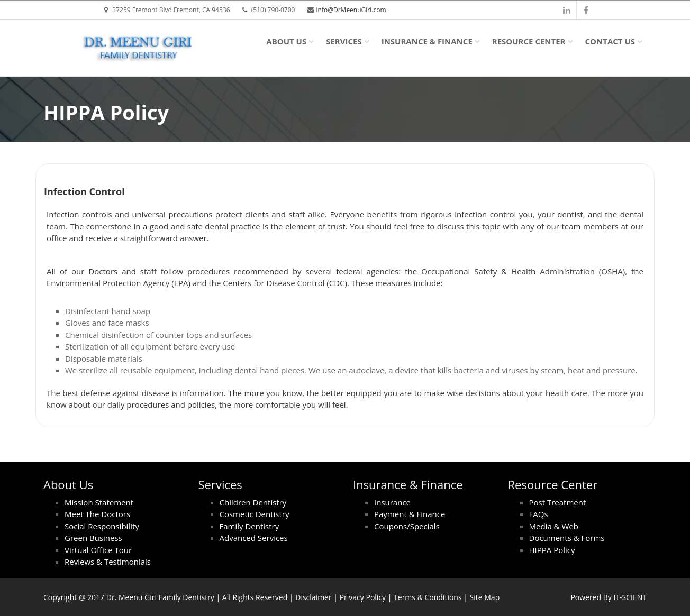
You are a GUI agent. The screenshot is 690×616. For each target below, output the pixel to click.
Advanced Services (254, 538)
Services (344, 41)
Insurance (392, 502)
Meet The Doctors (97, 514)
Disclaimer (313, 597)
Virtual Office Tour (98, 550)
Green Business (93, 538)
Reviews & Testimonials (108, 562)
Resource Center (529, 41)
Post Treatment (558, 502)
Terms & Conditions (428, 597)
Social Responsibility (102, 526)
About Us (286, 41)
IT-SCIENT (630, 597)
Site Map (485, 597)
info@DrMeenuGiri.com (351, 10)
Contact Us (610, 41)
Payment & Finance (410, 514)
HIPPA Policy (552, 550)
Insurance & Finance (427, 41)
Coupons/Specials (407, 526)
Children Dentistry (253, 502)
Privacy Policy (363, 597)
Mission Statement (99, 502)
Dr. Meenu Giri (131, 597)
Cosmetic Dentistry (255, 514)
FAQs (539, 514)
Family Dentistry (249, 526)
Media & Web (554, 526)
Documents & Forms (567, 538)
